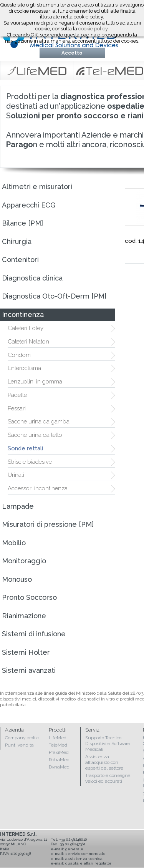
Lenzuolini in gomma (35, 382)
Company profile (22, 738)
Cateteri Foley (26, 328)
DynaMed (59, 767)
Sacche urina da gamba (39, 422)
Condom (19, 355)
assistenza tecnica (84, 859)
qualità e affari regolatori (89, 863)
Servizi (93, 730)
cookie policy (93, 29)
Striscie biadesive (30, 462)
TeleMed (58, 745)
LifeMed (58, 738)
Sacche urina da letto (35, 435)
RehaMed (59, 760)
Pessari (17, 408)
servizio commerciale (85, 854)
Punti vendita (19, 745)
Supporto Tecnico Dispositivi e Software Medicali (108, 744)
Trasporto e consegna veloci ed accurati (108, 778)
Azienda (14, 730)
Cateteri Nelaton (28, 342)
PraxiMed (59, 752)
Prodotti (58, 730)
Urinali (16, 475)
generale (74, 849)
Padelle (17, 395)
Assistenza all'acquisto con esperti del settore (104, 762)
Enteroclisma (24, 368)
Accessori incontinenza (38, 488)
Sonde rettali (25, 448)
